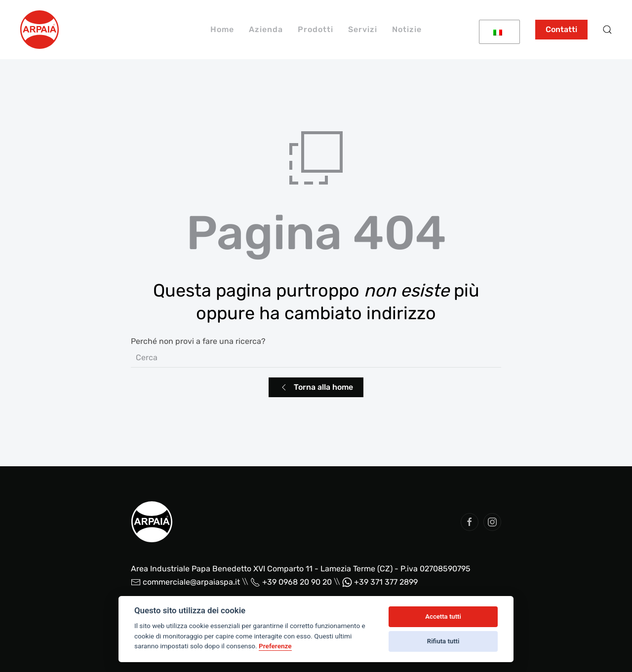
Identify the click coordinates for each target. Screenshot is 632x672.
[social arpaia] (470, 522)
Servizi (363, 29)
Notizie (407, 29)
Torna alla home (316, 387)
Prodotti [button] (316, 29)
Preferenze (275, 646)
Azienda (266, 29)
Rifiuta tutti (443, 641)
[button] (607, 30)
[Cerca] (316, 358)
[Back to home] (39, 30)
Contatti (561, 29)
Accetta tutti (443, 616)
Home (222, 29)
